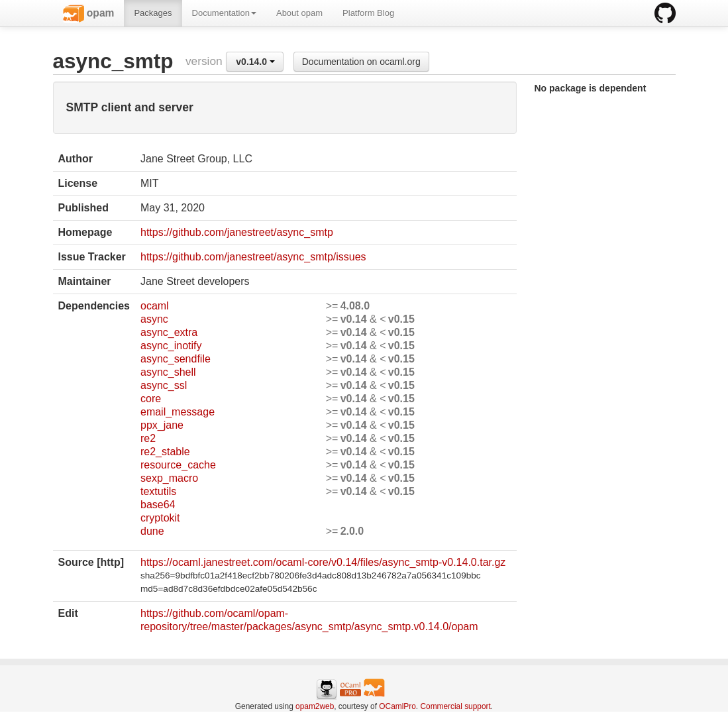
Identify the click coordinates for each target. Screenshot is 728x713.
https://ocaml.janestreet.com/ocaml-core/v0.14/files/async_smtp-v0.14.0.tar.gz (323, 562)
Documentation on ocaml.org (361, 62)
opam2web (315, 706)
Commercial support (455, 706)
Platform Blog (368, 13)
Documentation (224, 13)
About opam (299, 13)
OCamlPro (397, 706)
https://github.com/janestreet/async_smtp (237, 232)
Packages (153, 13)
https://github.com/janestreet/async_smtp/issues (253, 257)
